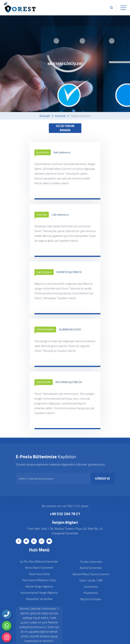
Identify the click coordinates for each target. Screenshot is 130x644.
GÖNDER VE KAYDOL (102, 480)
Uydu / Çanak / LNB (91, 580)
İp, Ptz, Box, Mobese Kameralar (39, 561)
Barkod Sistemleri (91, 568)
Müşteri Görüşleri (91, 599)
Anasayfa (45, 116)
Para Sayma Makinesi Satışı (39, 580)
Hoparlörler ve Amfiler (39, 599)
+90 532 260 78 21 (65, 514)
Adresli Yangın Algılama (39, 586)
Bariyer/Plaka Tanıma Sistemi (91, 574)
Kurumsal (60, 116)
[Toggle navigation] (123, 8)
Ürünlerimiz (91, 587)
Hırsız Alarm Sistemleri (39, 568)
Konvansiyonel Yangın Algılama (39, 593)
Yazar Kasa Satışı (39, 574)
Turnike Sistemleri (91, 562)
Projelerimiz (91, 593)
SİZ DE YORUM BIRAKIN (65, 128)
